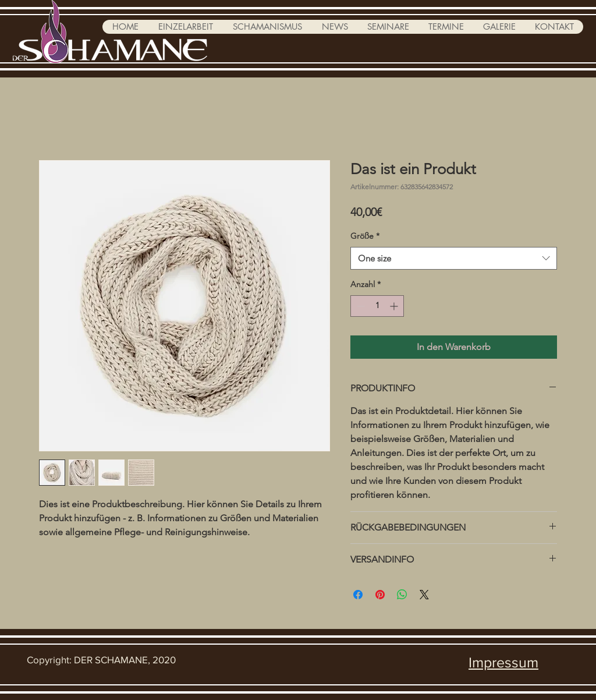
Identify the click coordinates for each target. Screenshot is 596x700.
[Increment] (395, 306)
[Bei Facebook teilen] (358, 595)
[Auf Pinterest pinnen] (380, 595)
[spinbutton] (377, 306)
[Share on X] (424, 595)
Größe (365, 236)
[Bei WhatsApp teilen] (402, 595)
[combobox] (454, 258)
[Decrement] (359, 306)
